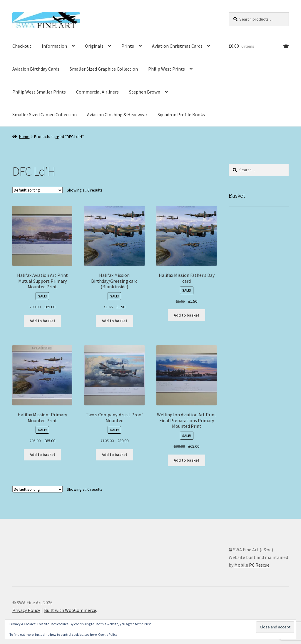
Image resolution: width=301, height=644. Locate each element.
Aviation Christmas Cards (177, 46)
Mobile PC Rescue (252, 565)
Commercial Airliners (97, 92)
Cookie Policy (108, 634)
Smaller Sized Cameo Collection (45, 114)
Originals (94, 46)
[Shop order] (37, 190)
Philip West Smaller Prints (39, 92)
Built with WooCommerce (70, 610)
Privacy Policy (26, 610)
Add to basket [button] (42, 321)
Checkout (22, 46)
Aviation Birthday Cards (36, 69)
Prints (128, 46)
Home (24, 137)
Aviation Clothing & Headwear (117, 114)
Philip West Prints (167, 69)
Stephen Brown (145, 92)
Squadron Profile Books (181, 114)
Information (54, 46)
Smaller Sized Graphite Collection (104, 69)
